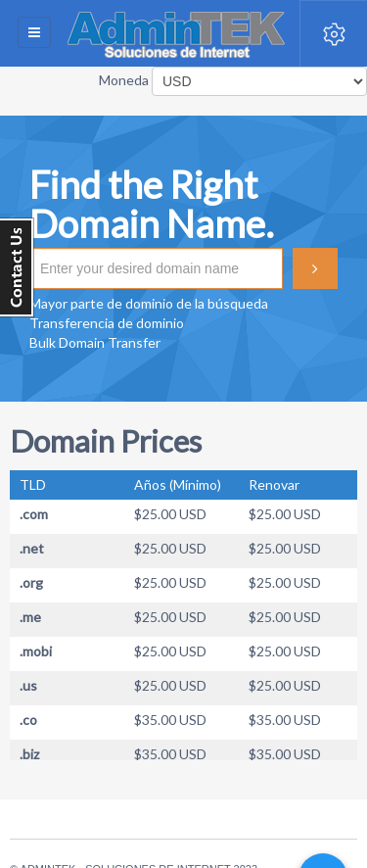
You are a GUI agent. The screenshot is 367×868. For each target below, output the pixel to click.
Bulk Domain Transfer (95, 342)
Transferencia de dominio (107, 323)
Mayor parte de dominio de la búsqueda (149, 303)
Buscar (315, 268)
